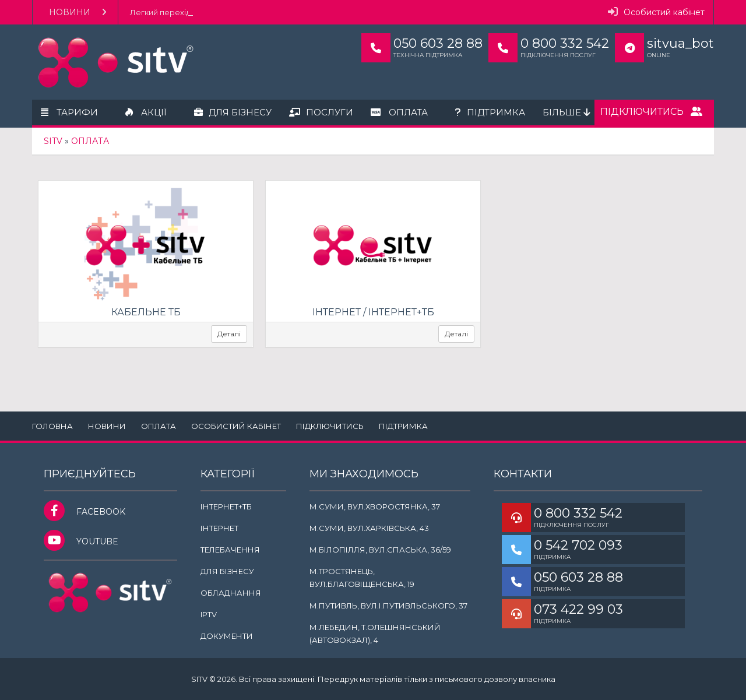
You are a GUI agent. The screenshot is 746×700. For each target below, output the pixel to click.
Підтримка (490, 112)
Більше (566, 112)
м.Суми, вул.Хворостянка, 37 (375, 506)
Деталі (229, 334)
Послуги (321, 112)
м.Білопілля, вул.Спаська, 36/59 (380, 550)
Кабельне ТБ (146, 312)
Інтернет (219, 528)
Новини (78, 12)
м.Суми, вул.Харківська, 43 (369, 528)
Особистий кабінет (656, 12)
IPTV (209, 614)
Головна (52, 426)
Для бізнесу (233, 112)
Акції (146, 112)
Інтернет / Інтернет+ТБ (373, 312)
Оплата (399, 112)
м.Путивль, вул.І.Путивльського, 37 (388, 606)
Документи (227, 636)
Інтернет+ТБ (226, 506)
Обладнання (231, 593)
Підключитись (651, 112)
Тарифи (69, 112)
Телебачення (230, 550)
